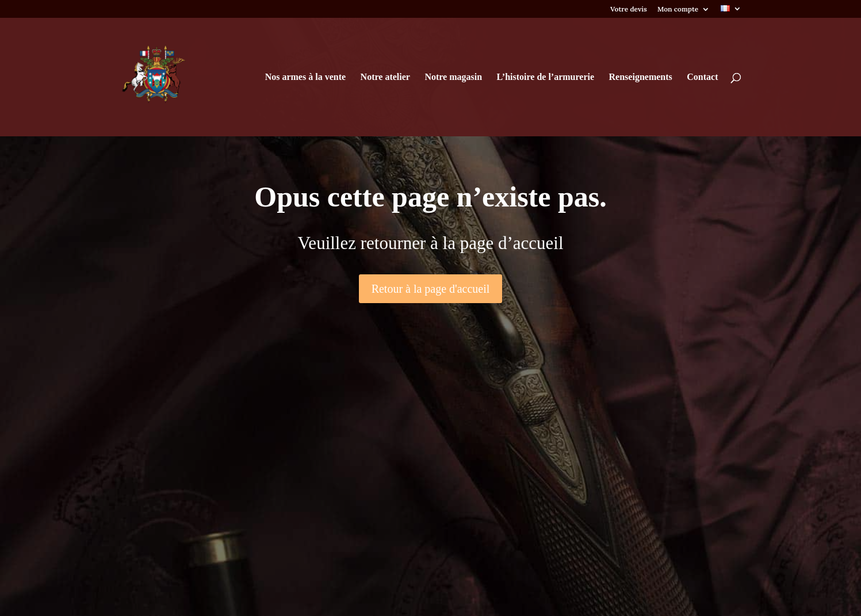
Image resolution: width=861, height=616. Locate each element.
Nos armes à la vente (305, 77)
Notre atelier (385, 77)
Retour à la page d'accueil (431, 289)
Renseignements (641, 77)
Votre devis (629, 9)
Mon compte (678, 9)
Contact (702, 77)
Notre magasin (453, 77)
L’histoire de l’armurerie (546, 77)
